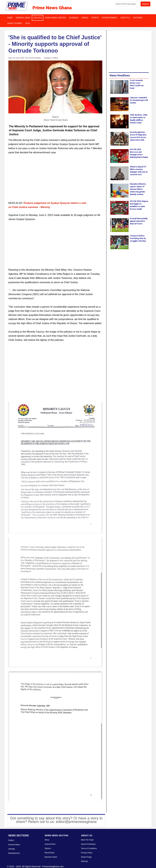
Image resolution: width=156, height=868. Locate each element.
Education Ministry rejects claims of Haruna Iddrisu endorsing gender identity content (138, 189)
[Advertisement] (55, 180)
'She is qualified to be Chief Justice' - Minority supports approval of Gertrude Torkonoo (55, 44)
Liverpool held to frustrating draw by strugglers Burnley (138, 238)
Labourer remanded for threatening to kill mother (139, 100)
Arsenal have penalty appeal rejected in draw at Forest (139, 221)
